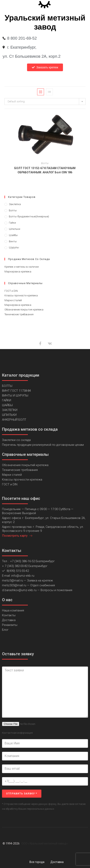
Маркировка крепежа (18, 272)
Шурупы (14, 247)
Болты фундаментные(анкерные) (29, 216)
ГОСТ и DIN (11, 291)
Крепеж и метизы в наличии (22, 267)
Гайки (12, 223)
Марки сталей (13, 300)
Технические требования (19, 314)
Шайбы (13, 235)
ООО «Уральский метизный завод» (44, 843)
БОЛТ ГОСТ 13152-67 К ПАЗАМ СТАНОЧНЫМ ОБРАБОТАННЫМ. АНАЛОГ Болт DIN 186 (45, 170)
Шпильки (15, 229)
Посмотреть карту (17, 536)
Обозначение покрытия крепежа (24, 310)
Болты (45, 163)
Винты (13, 241)
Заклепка (15, 204)
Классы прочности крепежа (21, 295)
